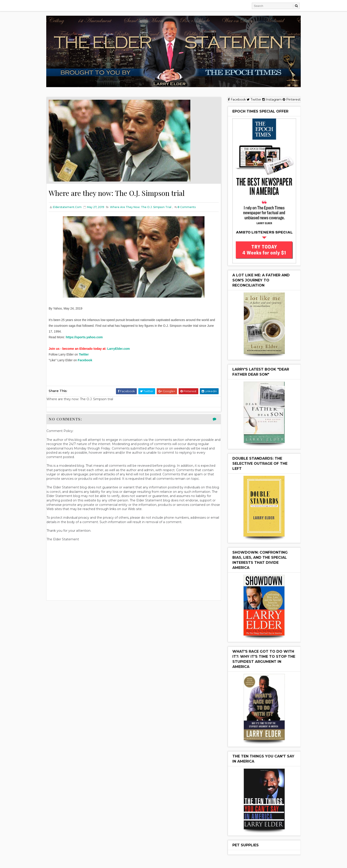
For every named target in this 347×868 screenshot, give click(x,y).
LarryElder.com (119, 349)
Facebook (85, 360)
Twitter (84, 354)
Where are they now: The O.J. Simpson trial (141, 207)
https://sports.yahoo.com (84, 337)
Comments (187, 207)
